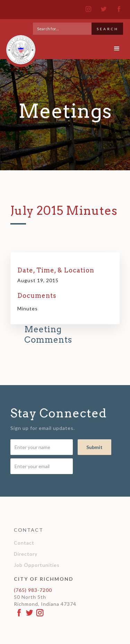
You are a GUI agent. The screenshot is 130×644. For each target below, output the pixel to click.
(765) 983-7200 (33, 590)
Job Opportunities (37, 565)
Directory (26, 554)
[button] (117, 49)
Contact (24, 543)
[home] (19, 47)
